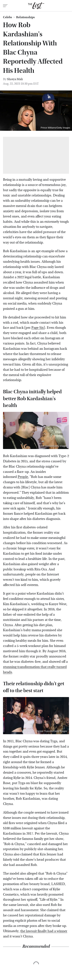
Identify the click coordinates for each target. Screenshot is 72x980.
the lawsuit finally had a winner (44, 931)
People (23, 477)
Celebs (8, 17)
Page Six (38, 328)
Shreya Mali (15, 79)
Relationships (25, 17)
